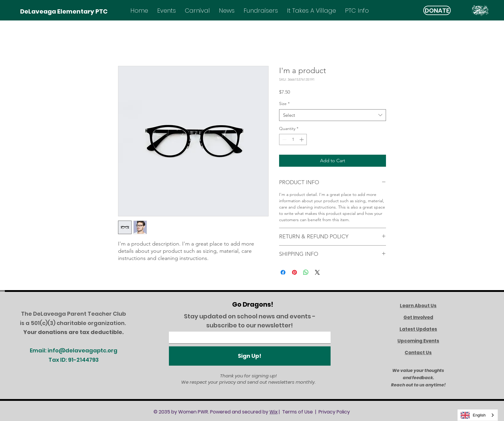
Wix (274, 412)
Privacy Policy (334, 412)
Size (284, 104)
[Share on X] (317, 272)
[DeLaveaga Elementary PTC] (64, 11)
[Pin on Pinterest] (294, 272)
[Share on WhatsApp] (306, 272)
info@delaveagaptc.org (82, 350)
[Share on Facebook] (283, 272)
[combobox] (333, 115)
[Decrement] (284, 139)
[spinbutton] (293, 139)
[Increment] (302, 139)
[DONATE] (437, 10)
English (473, 415)
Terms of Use (297, 412)
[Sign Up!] (250, 356)
